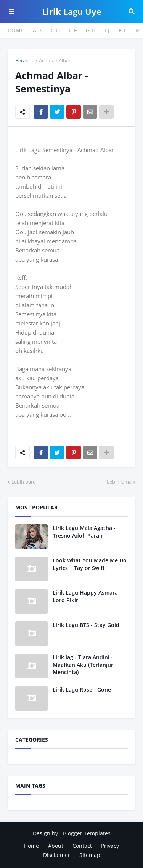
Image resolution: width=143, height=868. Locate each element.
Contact (82, 846)
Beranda (25, 60)
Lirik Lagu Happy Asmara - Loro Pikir (87, 596)
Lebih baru (24, 482)
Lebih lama (119, 482)
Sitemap (90, 855)
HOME (16, 30)
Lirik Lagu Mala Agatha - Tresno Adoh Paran (84, 532)
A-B (37, 30)
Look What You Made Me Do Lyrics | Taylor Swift (90, 564)
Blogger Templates (87, 833)
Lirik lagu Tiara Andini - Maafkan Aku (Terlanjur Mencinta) (83, 665)
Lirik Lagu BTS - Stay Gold (86, 625)
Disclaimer (57, 855)
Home (31, 846)
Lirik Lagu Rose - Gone (82, 689)
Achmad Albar (55, 60)
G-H (91, 30)
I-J (107, 30)
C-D (55, 30)
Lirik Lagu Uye (72, 11)
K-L (123, 30)
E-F (73, 30)
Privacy (110, 846)
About (56, 846)
